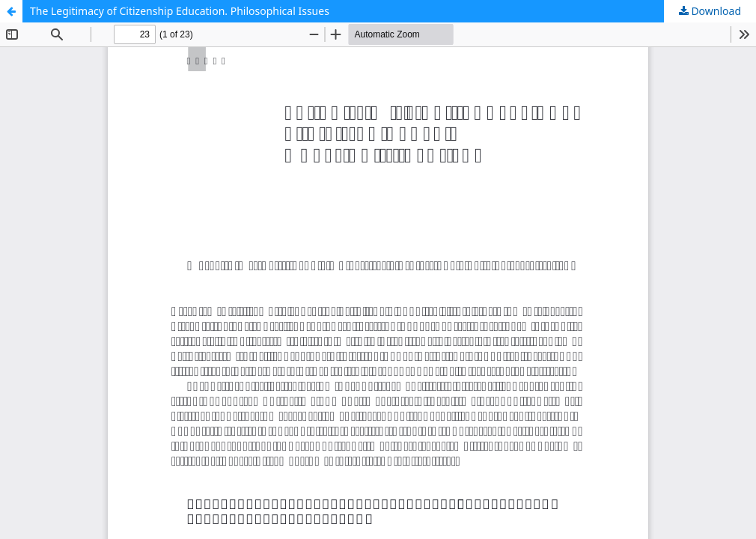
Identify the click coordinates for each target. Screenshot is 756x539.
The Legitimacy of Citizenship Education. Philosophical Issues (180, 11)
